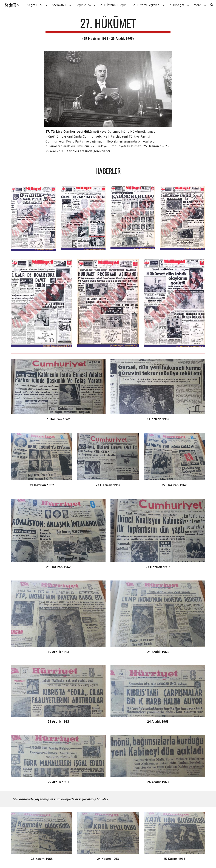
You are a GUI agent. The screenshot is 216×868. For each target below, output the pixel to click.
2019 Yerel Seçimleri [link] (146, 5)
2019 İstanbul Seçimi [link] (114, 5)
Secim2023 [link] (59, 5)
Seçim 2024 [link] (83, 5)
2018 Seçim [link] (177, 5)
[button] (212, 5)
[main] (108, 29)
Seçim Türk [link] (35, 5)
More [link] (197, 5)
